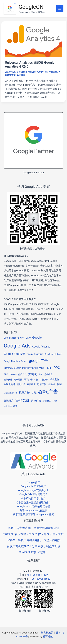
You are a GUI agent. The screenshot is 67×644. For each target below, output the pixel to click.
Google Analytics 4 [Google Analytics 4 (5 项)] (53, 354)
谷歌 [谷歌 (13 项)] (34, 393)
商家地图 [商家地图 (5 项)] (18, 380)
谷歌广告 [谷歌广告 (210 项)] (48, 392)
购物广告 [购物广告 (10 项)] (36, 401)
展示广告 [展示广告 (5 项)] (28, 380)
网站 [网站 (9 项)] (60, 384)
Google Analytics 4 (29, 72)
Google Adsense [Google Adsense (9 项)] (41, 347)
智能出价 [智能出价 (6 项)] (21, 384)
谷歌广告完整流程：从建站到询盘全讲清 (34, 528)
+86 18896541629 (40, 579)
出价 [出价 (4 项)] (41, 375)
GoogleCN (31, 7)
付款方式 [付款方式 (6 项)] (22, 374)
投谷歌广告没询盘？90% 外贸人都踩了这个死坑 (34, 534)
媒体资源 (21, 75)
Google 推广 (33, 482)
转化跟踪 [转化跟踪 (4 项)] (8, 406)
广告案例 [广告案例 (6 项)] (44, 380)
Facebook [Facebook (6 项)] (14, 338)
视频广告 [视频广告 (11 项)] (24, 393)
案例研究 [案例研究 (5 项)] (31, 384)
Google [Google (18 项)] (37, 338)
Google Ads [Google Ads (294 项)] (17, 346)
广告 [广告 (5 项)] (36, 380)
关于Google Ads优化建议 (33, 510)
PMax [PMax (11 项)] (49, 368)
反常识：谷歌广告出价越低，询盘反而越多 (34, 540)
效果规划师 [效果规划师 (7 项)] (10, 384)
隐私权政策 (47, 633)
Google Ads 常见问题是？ (34, 494)
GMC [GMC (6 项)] (28, 338)
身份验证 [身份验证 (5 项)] (47, 401)
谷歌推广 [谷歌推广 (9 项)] (9, 401)
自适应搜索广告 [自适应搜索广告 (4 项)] (11, 393)
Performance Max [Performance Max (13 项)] (33, 368)
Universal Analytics (48, 72)
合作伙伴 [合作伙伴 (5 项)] (8, 380)
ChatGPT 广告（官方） (33, 552)
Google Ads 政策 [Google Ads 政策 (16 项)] (14, 354)
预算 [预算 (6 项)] (15, 406)
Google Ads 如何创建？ (34, 486)
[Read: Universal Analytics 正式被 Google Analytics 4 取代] (33, 41)
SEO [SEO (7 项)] (6, 374)
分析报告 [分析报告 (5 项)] (48, 374)
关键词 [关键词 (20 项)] (33, 374)
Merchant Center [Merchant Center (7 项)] (12, 368)
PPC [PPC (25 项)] (57, 368)
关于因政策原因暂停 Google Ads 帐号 (33, 514)
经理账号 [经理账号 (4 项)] (52, 384)
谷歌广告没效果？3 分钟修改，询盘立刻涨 (33, 546)
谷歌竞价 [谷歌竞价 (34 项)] (22, 400)
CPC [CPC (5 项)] (6, 338)
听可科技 (48, 637)
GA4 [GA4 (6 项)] (22, 338)
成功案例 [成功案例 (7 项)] (54, 379)
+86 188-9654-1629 (37, 575)
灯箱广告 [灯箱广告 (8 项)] (42, 384)
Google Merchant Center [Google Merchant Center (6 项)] (16, 361)
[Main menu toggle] (60, 9)
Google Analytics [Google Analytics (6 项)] (35, 354)
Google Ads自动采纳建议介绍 (33, 506)
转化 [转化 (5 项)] (55, 401)
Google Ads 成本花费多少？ (34, 490)
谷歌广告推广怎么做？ (34, 498)
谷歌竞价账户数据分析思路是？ (34, 502)
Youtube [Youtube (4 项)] (13, 375)
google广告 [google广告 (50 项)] (39, 361)
